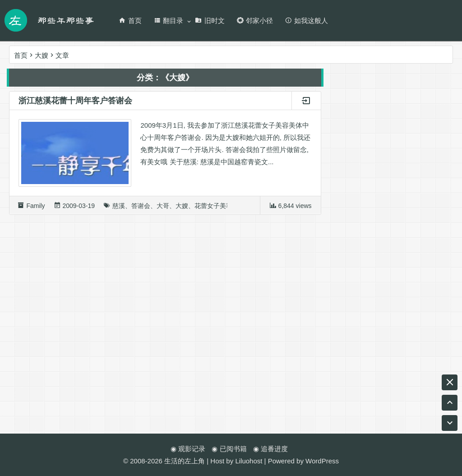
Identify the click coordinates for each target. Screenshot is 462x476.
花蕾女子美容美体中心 (226, 209)
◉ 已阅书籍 (229, 449)
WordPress (322, 461)
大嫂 (182, 209)
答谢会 (141, 209)
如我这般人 (306, 21)
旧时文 (210, 21)
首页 (130, 21)
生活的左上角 (185, 461)
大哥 (163, 209)
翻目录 (168, 21)
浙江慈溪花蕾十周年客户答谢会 (75, 104)
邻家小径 (255, 21)
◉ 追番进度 (270, 449)
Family (35, 209)
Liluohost (249, 461)
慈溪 (119, 209)
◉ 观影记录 (188, 449)
